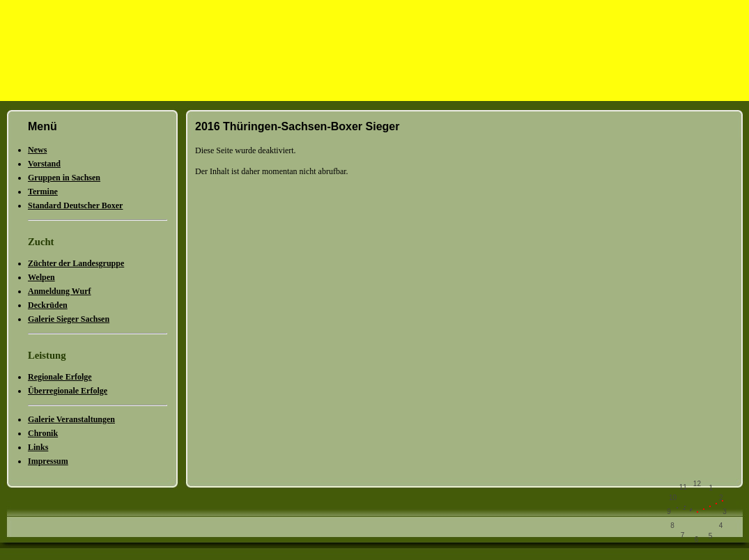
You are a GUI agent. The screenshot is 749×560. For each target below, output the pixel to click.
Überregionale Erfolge (68, 391)
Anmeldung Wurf (60, 291)
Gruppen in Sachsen (64, 178)
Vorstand (44, 164)
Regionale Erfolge (60, 377)
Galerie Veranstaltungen (71, 419)
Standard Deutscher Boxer (75, 205)
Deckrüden (48, 305)
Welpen (41, 277)
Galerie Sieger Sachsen (69, 319)
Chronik (43, 433)
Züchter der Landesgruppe (76, 263)
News (37, 150)
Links (38, 447)
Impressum (48, 461)
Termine (43, 192)
